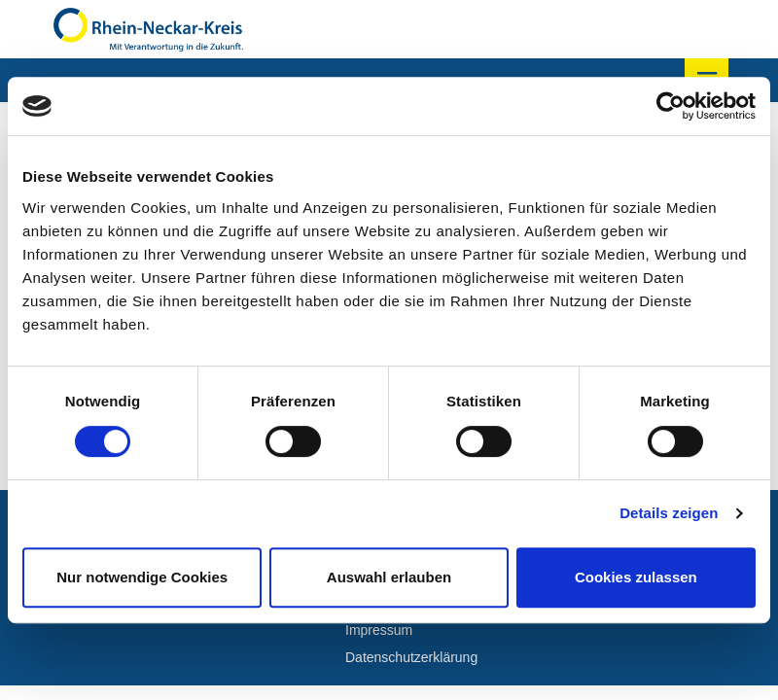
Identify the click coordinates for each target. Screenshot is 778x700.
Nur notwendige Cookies (142, 577)
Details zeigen (669, 513)
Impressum (379, 630)
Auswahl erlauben (389, 577)
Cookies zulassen (636, 577)
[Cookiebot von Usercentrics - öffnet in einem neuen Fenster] (671, 106)
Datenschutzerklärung (411, 657)
